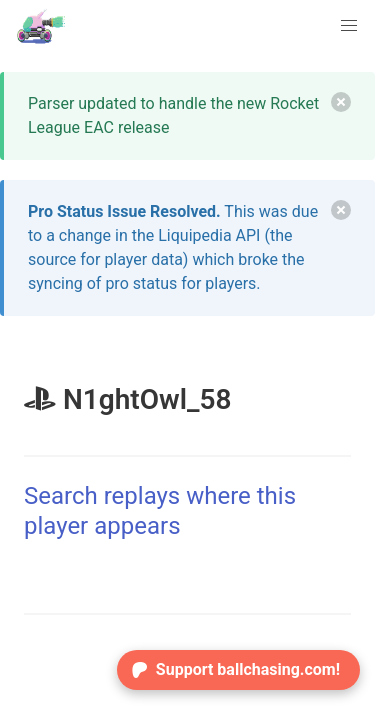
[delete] (341, 102)
